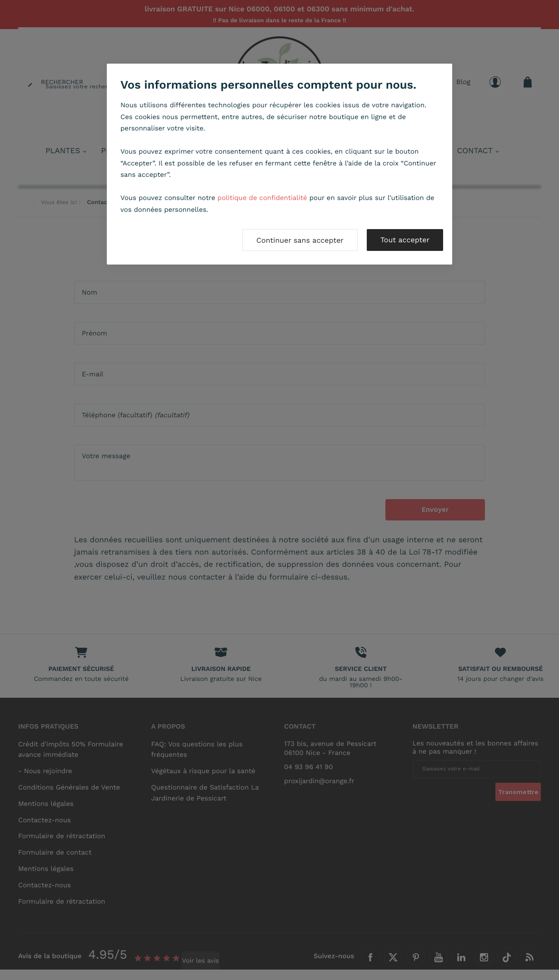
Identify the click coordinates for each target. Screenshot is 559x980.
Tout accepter (405, 240)
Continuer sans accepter (300, 240)
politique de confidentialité (262, 198)
